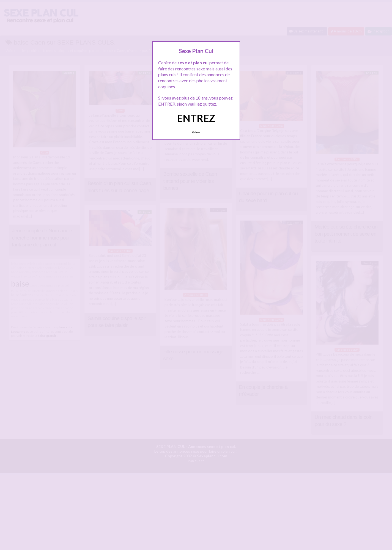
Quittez (196, 132)
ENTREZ (196, 118)
